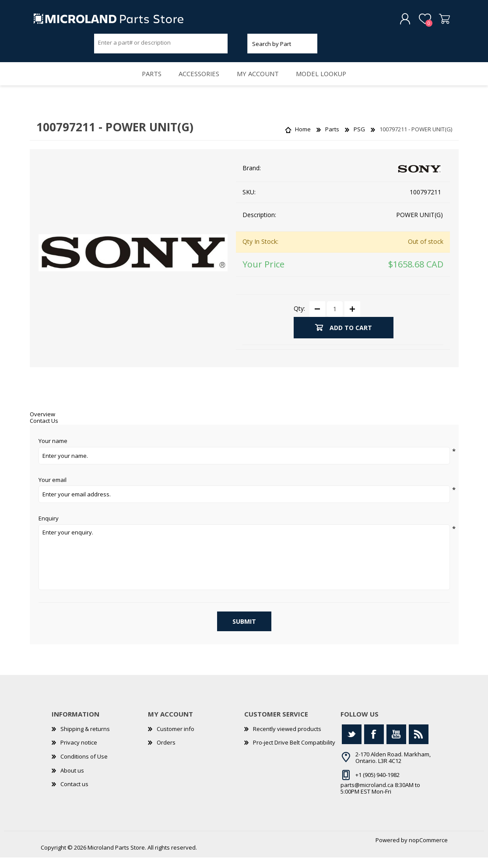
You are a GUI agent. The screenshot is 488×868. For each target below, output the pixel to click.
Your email (53, 491)
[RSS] (419, 745)
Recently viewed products (287, 739)
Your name (53, 452)
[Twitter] (352, 745)
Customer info (176, 739)
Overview (42, 425)
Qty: (299, 319)
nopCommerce (428, 850)
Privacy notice (79, 753)
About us (72, 781)
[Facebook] (374, 745)
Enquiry (49, 529)
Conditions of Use (84, 767)
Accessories (198, 81)
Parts (146, 81)
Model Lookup (327, 81)
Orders (166, 753)
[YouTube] (396, 745)
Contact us (74, 794)
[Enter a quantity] (335, 320)
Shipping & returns (85, 739)
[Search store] (161, 45)
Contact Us (44, 431)
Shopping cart (438, 21)
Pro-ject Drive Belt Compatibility (294, 753)
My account (260, 81)
